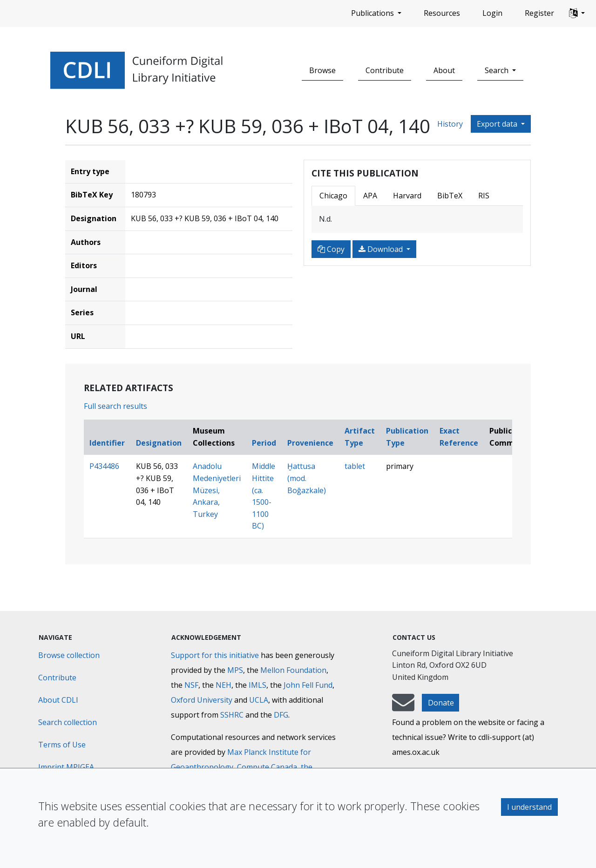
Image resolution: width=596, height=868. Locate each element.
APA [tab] (370, 196)
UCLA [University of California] (259, 700)
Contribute (385, 70)
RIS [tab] (484, 196)
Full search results (115, 406)
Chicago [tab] (333, 196)
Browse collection (69, 655)
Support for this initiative (215, 655)
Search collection (68, 722)
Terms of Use (62, 745)
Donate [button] (441, 703)
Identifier (107, 443)
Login (492, 13)
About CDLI (58, 700)
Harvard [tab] (407, 196)
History (450, 124)
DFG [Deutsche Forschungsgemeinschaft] (281, 715)
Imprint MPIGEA (66, 767)
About (444, 70)
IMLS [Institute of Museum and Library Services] (257, 685)
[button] (577, 14)
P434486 (104, 466)
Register (539, 13)
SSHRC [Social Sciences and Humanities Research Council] (232, 715)
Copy (331, 249)
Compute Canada (267, 767)
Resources (442, 13)
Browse (322, 70)
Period (264, 443)
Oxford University (202, 700)
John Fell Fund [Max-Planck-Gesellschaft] (308, 685)
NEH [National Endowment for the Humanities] (223, 685)
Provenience (310, 443)
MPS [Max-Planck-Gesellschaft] (235, 670)
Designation (159, 443)
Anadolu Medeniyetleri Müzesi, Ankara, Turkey (217, 490)
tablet (355, 466)
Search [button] (498, 70)
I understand (529, 807)
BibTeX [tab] (450, 196)
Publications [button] (373, 13)
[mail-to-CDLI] (403, 707)
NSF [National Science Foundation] (191, 685)
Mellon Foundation (293, 670)
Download (382, 249)
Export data (498, 124)
